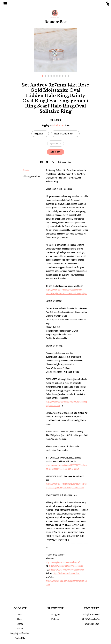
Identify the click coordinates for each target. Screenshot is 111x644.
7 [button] (60, 76)
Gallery (20, 629)
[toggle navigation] (5, 4)
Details (27, 170)
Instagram (55, 614)
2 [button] (45, 76)
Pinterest (55, 619)
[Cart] (108, 4)
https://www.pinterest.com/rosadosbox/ (63, 562)
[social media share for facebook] (42, 162)
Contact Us (20, 638)
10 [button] (69, 76)
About (20, 619)
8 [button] (63, 76)
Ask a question (64, 162)
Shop (20, 614)
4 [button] (51, 76)
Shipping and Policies (20, 633)
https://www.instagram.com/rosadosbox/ (66, 566)
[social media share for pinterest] (53, 162)
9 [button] (66, 76)
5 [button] (54, 76)
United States (58, 125)
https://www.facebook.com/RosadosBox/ (67, 570)
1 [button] (42, 76)
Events (20, 624)
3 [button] (48, 76)
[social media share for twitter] (48, 162)
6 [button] (57, 76)
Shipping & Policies (32, 176)
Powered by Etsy (91, 624)
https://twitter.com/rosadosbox (66, 573)
